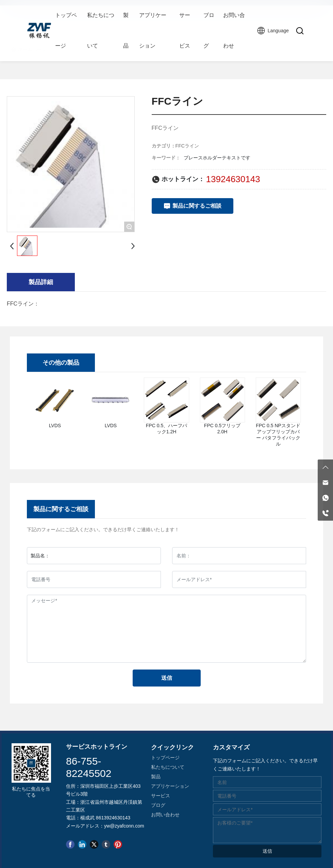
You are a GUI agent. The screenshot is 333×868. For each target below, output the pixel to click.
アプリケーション (170, 786)
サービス (161, 796)
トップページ (165, 758)
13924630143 (233, 179)
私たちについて (168, 767)
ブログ (158, 805)
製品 (156, 777)
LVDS (55, 426)
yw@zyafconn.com (124, 826)
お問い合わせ (165, 815)
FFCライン (187, 146)
